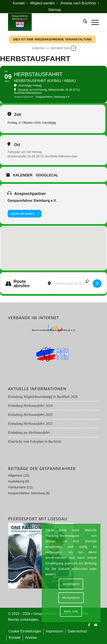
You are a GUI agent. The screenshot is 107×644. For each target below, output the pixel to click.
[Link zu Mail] (96, 625)
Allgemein (15, 475)
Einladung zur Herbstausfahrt (29, 433)
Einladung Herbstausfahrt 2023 (30, 415)
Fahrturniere (17, 487)
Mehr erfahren (25, 214)
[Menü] (93, 22)
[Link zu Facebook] (89, 625)
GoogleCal (47, 175)
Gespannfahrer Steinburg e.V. (32, 201)
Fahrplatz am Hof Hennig (25, 152)
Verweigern (71, 584)
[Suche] (83, 22)
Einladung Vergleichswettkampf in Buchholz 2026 (43, 397)
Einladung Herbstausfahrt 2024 (30, 406)
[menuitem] (19, 3)
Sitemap (55, 10)
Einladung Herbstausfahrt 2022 (30, 424)
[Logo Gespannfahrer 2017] (44, 22)
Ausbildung (16, 481)
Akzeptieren (71, 598)
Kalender (23, 175)
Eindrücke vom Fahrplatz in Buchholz (35, 441)
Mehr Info (71, 611)
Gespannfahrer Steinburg (26, 493)
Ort (17, 145)
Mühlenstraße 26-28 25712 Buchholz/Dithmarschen (43, 156)
